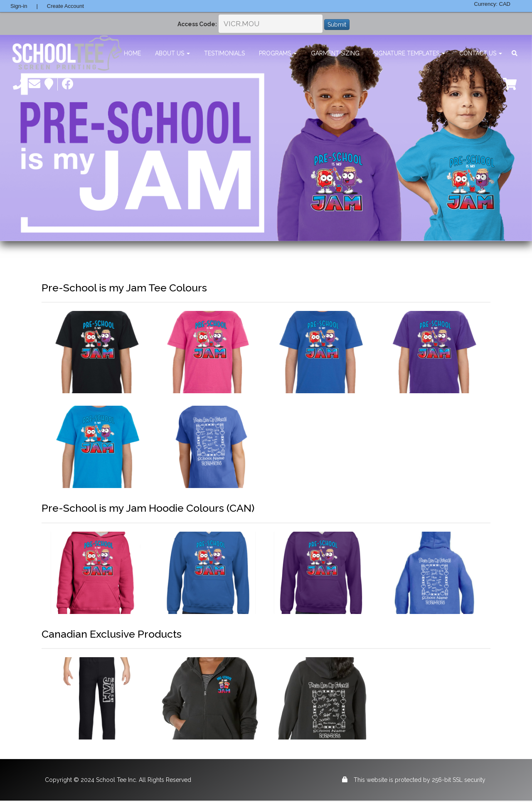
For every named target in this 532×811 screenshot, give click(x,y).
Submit (337, 25)
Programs (278, 53)
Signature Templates (409, 53)
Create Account (65, 6)
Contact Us (481, 53)
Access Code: (197, 24)
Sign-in (19, 6)
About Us (172, 53)
